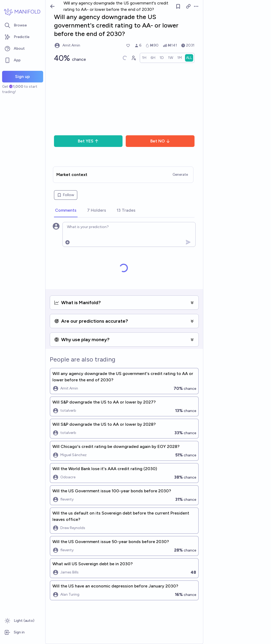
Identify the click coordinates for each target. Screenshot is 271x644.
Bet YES (88, 141)
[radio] (144, 58)
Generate (180, 175)
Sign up (22, 77)
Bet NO (160, 141)
